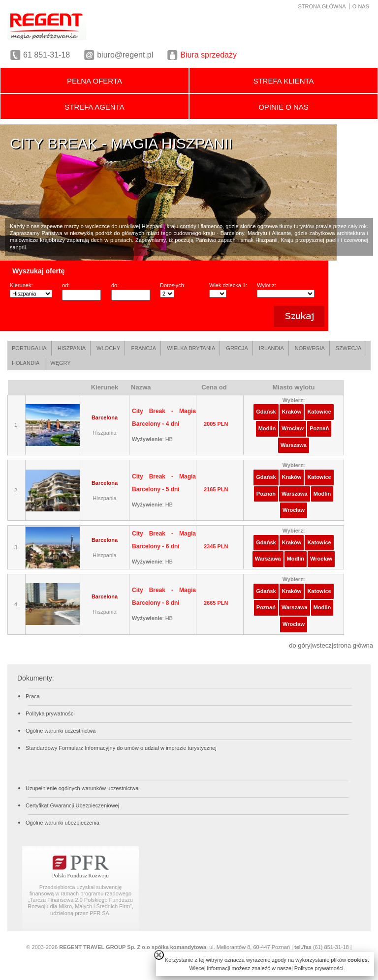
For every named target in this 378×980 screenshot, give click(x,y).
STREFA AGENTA (94, 107)
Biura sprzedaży (208, 55)
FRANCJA (143, 348)
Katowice (319, 412)
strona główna (353, 645)
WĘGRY (60, 363)
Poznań (319, 428)
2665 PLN (216, 603)
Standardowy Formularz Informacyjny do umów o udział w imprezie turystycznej (121, 748)
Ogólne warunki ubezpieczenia (63, 823)
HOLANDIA (26, 363)
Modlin (267, 428)
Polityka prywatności (50, 713)
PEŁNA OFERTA (94, 81)
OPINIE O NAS (283, 107)
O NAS (361, 6)
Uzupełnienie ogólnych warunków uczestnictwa (82, 788)
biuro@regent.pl (125, 55)
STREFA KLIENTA (283, 81)
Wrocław (293, 428)
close (159, 955)
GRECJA (237, 348)
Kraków (292, 412)
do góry (299, 645)
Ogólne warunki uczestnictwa (61, 731)
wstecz (322, 645)
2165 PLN (216, 489)
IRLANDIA (271, 348)
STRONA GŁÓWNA (322, 6)
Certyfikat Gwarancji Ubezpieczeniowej (72, 805)
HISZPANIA (72, 348)
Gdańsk (266, 412)
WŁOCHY (108, 348)
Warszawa (294, 445)
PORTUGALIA (29, 348)
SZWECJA (349, 348)
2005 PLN (216, 424)
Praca (33, 696)
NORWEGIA (310, 348)
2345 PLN (216, 546)
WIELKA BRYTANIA (191, 348)
